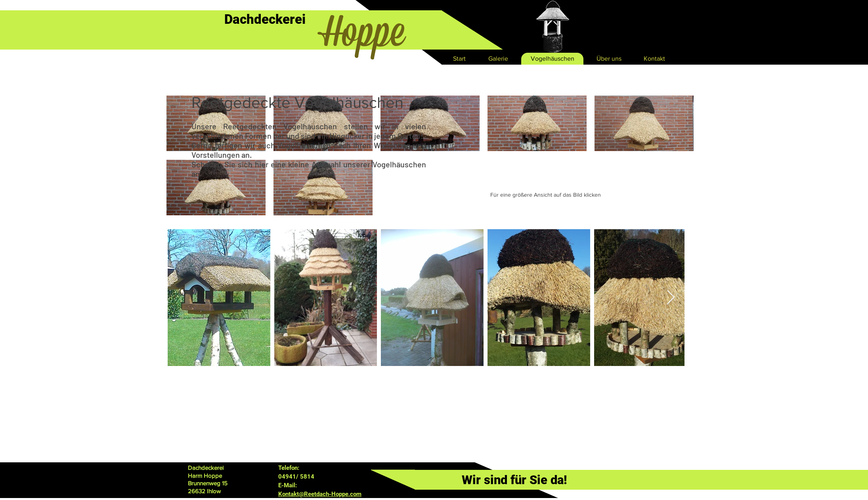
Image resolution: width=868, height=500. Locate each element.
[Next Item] (671, 298)
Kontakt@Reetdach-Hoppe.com (320, 494)
